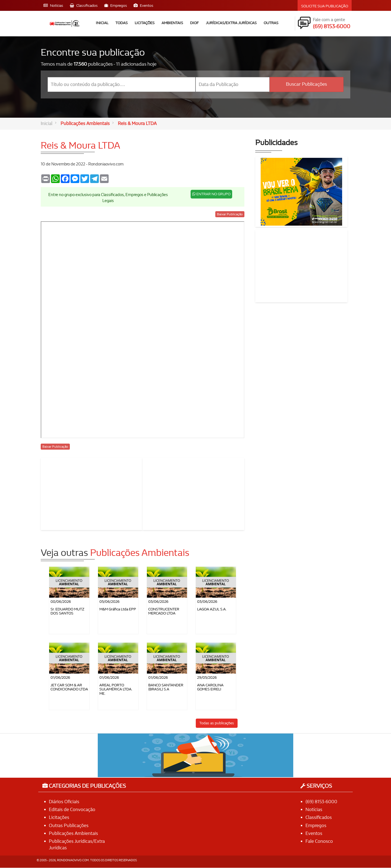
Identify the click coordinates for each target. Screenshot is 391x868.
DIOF (194, 23)
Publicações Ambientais (85, 124)
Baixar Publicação (230, 214)
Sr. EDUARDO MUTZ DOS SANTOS (67, 611)
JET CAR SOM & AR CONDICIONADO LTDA (69, 687)
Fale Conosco (319, 841)
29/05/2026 (207, 678)
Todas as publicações (217, 723)
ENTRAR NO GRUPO (211, 194)
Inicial (102, 23)
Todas (122, 23)
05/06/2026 (109, 602)
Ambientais (172, 23)
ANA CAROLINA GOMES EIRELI (210, 687)
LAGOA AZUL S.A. (212, 609)
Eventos (314, 833)
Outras (271, 23)
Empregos (316, 826)
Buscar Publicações (306, 84)
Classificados (319, 817)
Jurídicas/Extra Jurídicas (231, 23)
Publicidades (276, 143)
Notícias (314, 810)
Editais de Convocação (72, 810)
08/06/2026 (61, 602)
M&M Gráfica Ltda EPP (118, 609)
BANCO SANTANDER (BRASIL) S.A (166, 687)
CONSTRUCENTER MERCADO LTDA (164, 611)
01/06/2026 (60, 678)
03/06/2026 (158, 602)
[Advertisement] (92, 493)
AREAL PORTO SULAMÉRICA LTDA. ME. (116, 689)
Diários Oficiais (64, 802)
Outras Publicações (69, 826)
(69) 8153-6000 (321, 802)
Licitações (145, 23)
